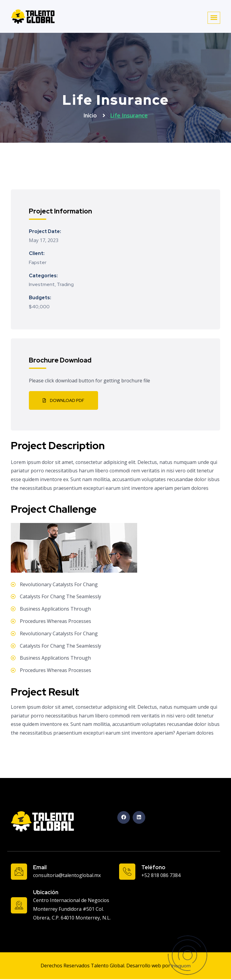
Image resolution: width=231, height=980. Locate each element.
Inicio (91, 115)
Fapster (38, 262)
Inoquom (181, 966)
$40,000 (39, 307)
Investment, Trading (51, 284)
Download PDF (63, 400)
